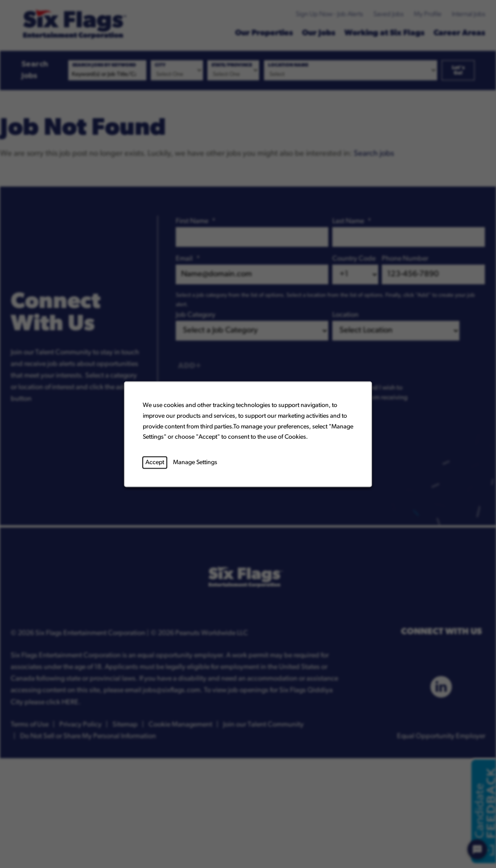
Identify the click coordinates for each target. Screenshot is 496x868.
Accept (155, 462)
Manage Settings (195, 462)
